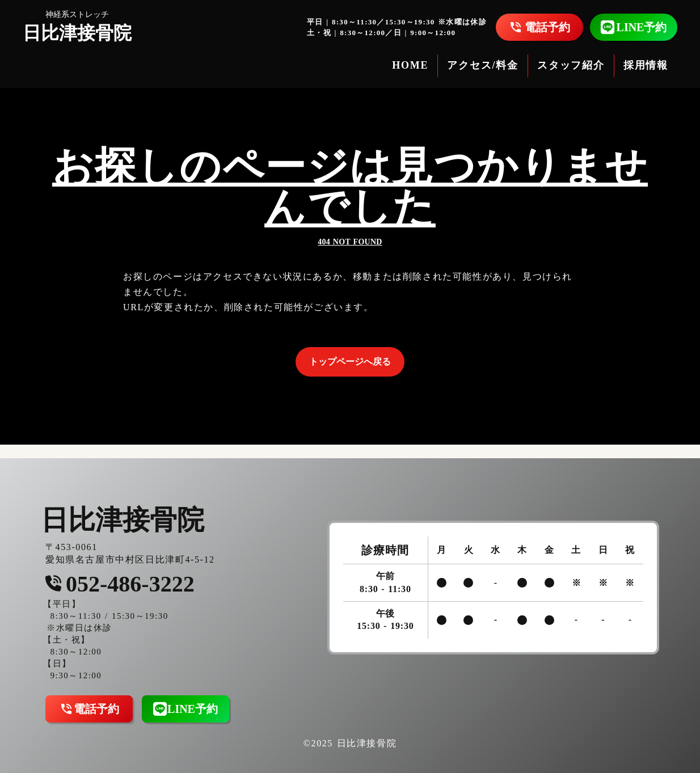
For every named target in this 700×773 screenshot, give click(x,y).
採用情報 (646, 65)
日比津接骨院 (77, 33)
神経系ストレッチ (77, 14)
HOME (410, 65)
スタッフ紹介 (571, 65)
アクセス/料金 (483, 65)
